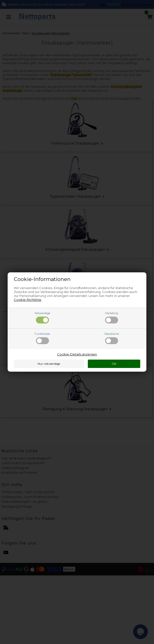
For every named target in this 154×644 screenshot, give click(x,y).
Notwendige (42, 318)
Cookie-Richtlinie (28, 300)
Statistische (112, 338)
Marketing (112, 318)
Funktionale (42, 338)
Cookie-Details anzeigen (77, 354)
